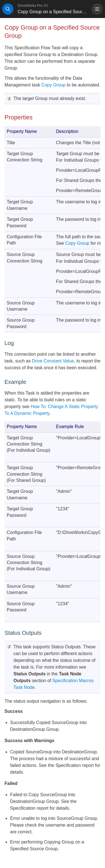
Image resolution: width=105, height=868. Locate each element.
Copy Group (53, 85)
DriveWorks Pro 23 (33, 5)
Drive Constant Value (53, 361)
